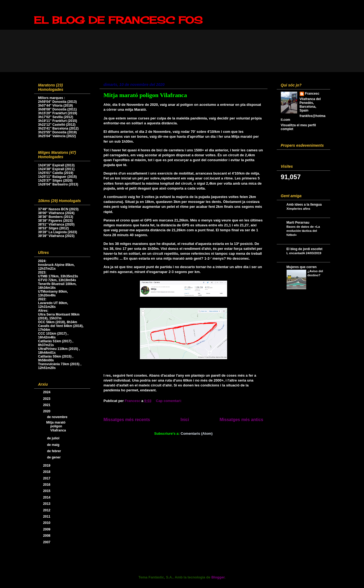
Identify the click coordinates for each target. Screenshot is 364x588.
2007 (47, 542)
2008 (47, 536)
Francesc (312, 94)
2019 (47, 466)
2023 (47, 399)
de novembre (58, 417)
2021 (47, 405)
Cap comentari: (169, 401)
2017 (47, 478)
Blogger (218, 577)
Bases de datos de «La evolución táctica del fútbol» (303, 231)
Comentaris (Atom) (197, 433)
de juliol (54, 438)
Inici (185, 420)
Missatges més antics (241, 420)
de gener (54, 457)
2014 (47, 497)
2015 (47, 491)
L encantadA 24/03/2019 (304, 253)
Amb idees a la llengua (304, 205)
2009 (47, 529)
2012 (47, 510)
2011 (47, 517)
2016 (47, 485)
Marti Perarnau (298, 223)
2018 (47, 472)
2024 (47, 392)
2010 (47, 523)
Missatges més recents (127, 420)
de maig (54, 445)
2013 (47, 504)
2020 (47, 411)
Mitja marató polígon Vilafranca (145, 95)
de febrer (54, 451)
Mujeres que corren (302, 267)
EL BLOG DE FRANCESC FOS (118, 20)
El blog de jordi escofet (305, 249)
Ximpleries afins (298, 209)
